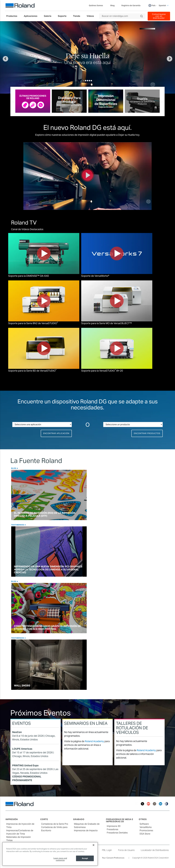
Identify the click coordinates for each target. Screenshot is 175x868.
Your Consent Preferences (113, 858)
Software (144, 824)
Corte (44, 819)
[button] (14, 57)
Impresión (12, 819)
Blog (14, 468)
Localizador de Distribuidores (155, 850)
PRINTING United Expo (25, 765)
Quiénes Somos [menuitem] (97, 5)
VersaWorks (146, 827)
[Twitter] (142, 804)
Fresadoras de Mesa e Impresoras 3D (120, 820)
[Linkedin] (161, 804)
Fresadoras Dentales (117, 833)
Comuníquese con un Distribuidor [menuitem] (159, 16)
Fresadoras (113, 829)
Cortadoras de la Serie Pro (55, 824)
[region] (50, 854)
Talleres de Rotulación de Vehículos (132, 728)
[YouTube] (148, 804)
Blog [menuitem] (112, 5)
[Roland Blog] (167, 804)
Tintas (9, 840)
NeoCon (17, 732)
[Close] (94, 845)
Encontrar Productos (147, 433)
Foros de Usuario (126, 850)
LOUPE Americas (22, 749)
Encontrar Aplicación (56, 433)
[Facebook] (136, 804)
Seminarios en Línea (86, 723)
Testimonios (18, 525)
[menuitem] (13, 16)
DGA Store (145, 834)
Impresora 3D (114, 826)
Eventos (21, 723)
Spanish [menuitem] (164, 5)
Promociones (146, 830)
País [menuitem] (154, 5)
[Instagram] (154, 804)
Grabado (79, 819)
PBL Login (107, 850)
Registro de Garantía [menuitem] (131, 5)
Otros (143, 819)
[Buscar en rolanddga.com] (121, 16)
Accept (85, 858)
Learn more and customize (60, 859)
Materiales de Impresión (19, 837)
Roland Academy (94, 741)
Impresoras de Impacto (86, 830)
